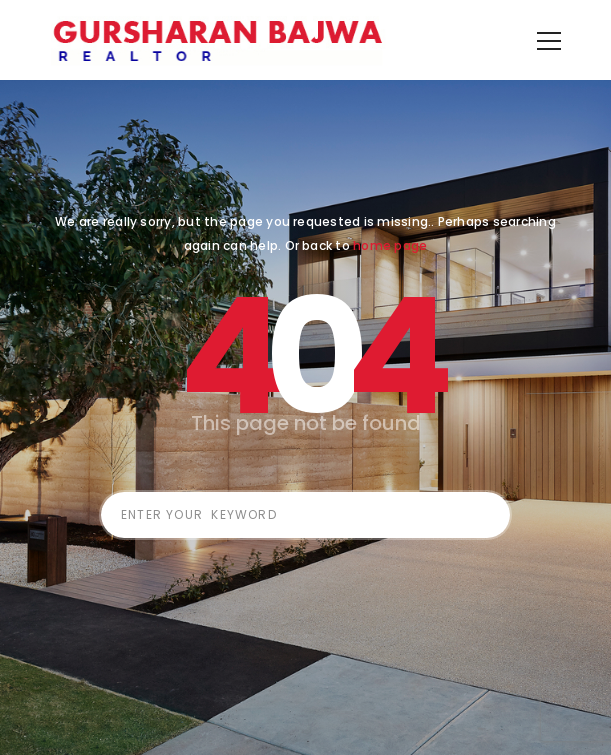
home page (390, 275)
